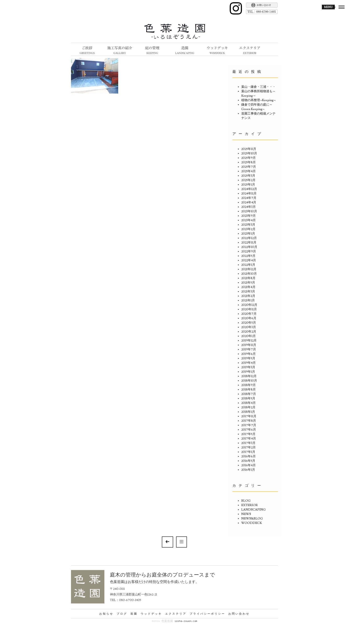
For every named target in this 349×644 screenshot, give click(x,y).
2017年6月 (249, 430)
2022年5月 (248, 256)
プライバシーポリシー (207, 614)
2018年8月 (249, 390)
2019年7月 (249, 350)
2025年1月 (248, 185)
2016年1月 (248, 470)
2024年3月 (249, 207)
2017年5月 (248, 434)
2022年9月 (249, 251)
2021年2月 (248, 296)
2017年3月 (248, 443)
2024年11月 (249, 194)
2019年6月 (249, 354)
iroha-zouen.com (186, 621)
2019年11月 (249, 345)
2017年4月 (249, 439)
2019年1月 (248, 372)
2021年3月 (248, 292)
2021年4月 (248, 287)
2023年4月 (249, 220)
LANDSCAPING (254, 510)
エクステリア (176, 614)
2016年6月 (249, 456)
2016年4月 (249, 465)
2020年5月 (249, 323)
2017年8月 (249, 421)
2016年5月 (248, 461)
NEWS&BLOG (252, 519)
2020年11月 (249, 309)
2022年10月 (249, 247)
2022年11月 (249, 243)
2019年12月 (249, 341)
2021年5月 (248, 283)
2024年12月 (249, 189)
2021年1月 (248, 301)
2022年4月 (249, 260)
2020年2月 (249, 332)
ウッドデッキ (151, 614)
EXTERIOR (250, 505)
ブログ (122, 614)
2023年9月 (249, 216)
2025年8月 (249, 162)
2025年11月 (249, 149)
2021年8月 (248, 278)
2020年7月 (249, 314)
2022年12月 (249, 238)
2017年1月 (248, 452)
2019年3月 (248, 367)
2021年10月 (249, 274)
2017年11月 (249, 416)
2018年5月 (248, 399)
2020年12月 (249, 305)
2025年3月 (248, 176)
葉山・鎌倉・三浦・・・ (258, 87)
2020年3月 (249, 327)
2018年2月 (248, 407)
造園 (134, 614)
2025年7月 (249, 167)
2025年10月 (249, 153)
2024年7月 (249, 198)
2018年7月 (249, 394)
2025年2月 (248, 180)
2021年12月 (249, 269)
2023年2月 (248, 229)
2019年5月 (248, 358)
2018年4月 (249, 403)
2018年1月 (248, 412)
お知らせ (106, 614)
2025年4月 (249, 171)
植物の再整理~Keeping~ (258, 100)
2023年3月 (248, 225)
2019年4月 (249, 363)
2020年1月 (249, 336)
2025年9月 (249, 158)
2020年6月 (249, 318)
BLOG (246, 501)
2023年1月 (248, 234)
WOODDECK (252, 523)
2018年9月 (249, 385)
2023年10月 (249, 211)
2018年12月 (249, 376)
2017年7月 (249, 425)
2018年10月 (249, 381)
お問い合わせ (239, 614)
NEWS (246, 514)
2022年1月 (248, 265)
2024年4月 (249, 202)
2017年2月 (249, 448)
